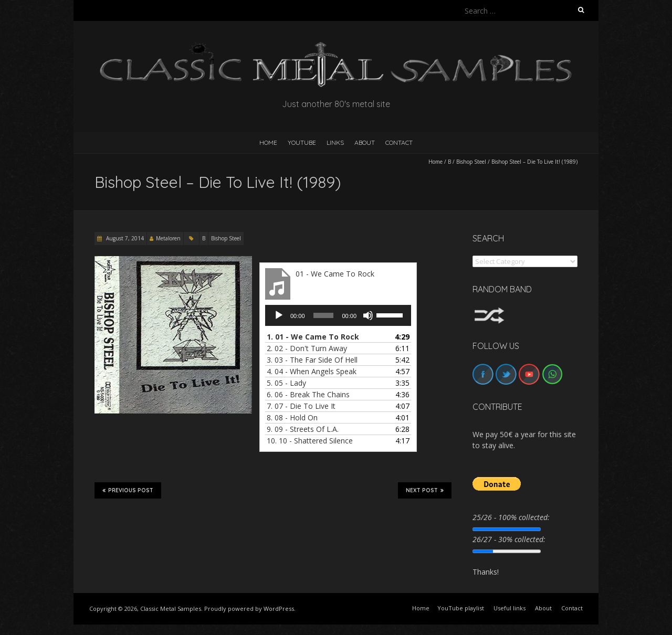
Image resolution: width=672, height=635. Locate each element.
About (365, 142)
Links (335, 142)
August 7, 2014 (124, 238)
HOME (268, 142)
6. (308, 394)
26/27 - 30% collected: (509, 539)
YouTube (302, 142)
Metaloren (168, 238)
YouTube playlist (461, 608)
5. (286, 383)
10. (310, 441)
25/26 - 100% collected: (511, 517)
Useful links (510, 608)
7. (301, 406)
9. (303, 429)
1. (313, 337)
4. (312, 371)
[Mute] (368, 315)
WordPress (279, 608)
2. (307, 348)
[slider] (324, 315)
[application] (338, 315)
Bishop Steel (471, 162)
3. (312, 360)
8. (292, 417)
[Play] (279, 315)
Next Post (425, 490)
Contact (399, 142)
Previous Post (128, 490)
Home (435, 162)
